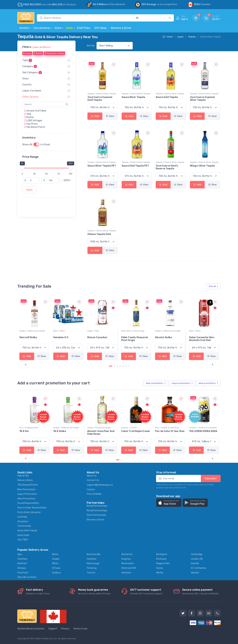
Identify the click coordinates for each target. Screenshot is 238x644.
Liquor (180, 37)
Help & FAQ (23, 476)
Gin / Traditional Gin (63, 428)
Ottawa (56, 568)
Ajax (20, 554)
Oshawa (22, 568)
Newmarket (128, 563)
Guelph (56, 559)
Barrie (55, 554)
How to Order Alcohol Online (32, 508)
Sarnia (160, 568)
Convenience (42, 28)
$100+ (67, 180)
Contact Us (93, 480)
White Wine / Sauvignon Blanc (33, 331)
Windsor (195, 573)
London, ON (197, 559)
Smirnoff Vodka (62, 337)
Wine (209, 383)
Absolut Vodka (198, 337)
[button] (46, 60)
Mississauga (93, 563)
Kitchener (161, 559)
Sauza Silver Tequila (133, 97)
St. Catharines (199, 568)
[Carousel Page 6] (126, 366)
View (110, 116)
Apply (29, 190)
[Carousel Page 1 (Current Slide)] (111, 366)
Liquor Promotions (27, 494)
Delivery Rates (25, 480)
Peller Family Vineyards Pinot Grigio (169, 339)
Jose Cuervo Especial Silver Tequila (202, 99)
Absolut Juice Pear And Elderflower (135, 433)
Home (168, 37)
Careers (91, 490)
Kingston (126, 559)
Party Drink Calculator (29, 512)
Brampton (127, 554)
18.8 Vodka (94, 431)
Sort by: (91, 46)
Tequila (192, 37)
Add (95, 116)
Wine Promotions (26, 499)
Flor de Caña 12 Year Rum (204, 431)
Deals (69, 28)
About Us (92, 476)
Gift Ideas (100, 28)
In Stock (45, 144)
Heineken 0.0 (95, 337)
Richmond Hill (129, 568)
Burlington (162, 554)
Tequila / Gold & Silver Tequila (102, 94)
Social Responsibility (28, 503)
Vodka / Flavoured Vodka (133, 428)
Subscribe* (211, 478)
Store (58, 28)
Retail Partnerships (97, 511)
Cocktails (22, 517)
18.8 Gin (58, 431)
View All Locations (27, 577)
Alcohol (24, 28)
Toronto (91, 573)
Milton (55, 563)
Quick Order (23, 535)
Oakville (195, 563)
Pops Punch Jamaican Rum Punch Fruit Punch (33, 433)
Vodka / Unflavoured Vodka (66, 331)
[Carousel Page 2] (115, 366)
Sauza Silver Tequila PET (102, 166)
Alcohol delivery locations (31, 629)
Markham (22, 563)
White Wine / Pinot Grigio (167, 331)
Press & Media (94, 494)
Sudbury (57, 573)
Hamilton (92, 559)
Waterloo (126, 573)
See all (214, 286)
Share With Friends (27, 531)
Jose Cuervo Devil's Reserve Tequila (167, 167)
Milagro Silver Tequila (202, 166)
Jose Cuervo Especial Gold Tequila (100, 99)
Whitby (160, 573)
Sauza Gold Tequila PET (135, 166)
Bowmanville (94, 554)
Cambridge (197, 554)
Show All (27, 144)
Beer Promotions (26, 490)
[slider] (22, 168)
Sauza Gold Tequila (167, 97)
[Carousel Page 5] (123, 366)
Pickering (92, 568)
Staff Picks (83, 28)
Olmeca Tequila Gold (99, 234)
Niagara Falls (163, 563)
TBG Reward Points (28, 485)
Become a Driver (121, 28)
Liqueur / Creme (163, 428)
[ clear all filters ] (41, 47)
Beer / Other (93, 331)
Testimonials (24, 526)
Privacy (65, 629)
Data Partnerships (97, 515)
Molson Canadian (131, 337)
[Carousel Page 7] (129, 366)
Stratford (23, 573)
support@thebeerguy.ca (100, 485)
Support (53, 629)
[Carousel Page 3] (117, 366)
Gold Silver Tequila (54, 54)
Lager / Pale (127, 331)
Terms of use (80, 629)
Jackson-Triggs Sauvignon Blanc (29, 339)
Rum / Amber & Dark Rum (201, 428)
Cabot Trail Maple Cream (169, 431)
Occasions (23, 521)
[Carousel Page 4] (120, 366)
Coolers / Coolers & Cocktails (33, 428)
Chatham (22, 559)
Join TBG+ (23, 540)
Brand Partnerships (97, 506)
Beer (156, 383)
